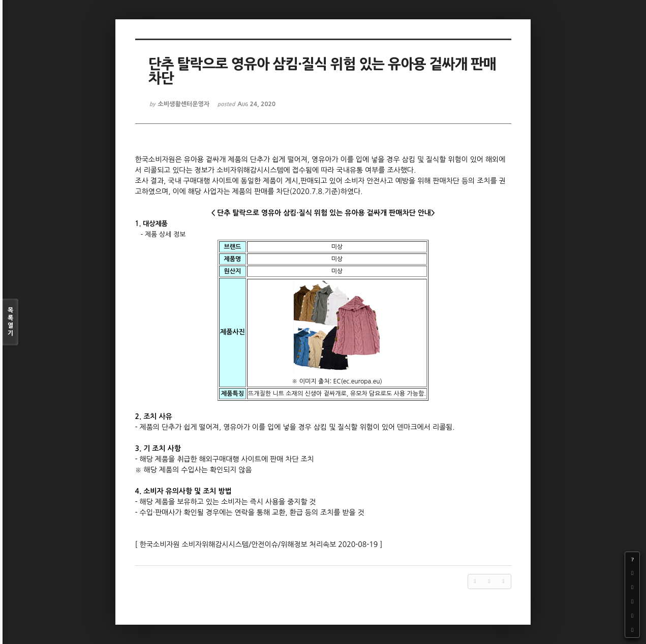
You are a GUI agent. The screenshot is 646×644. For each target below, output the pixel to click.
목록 (10, 322)
